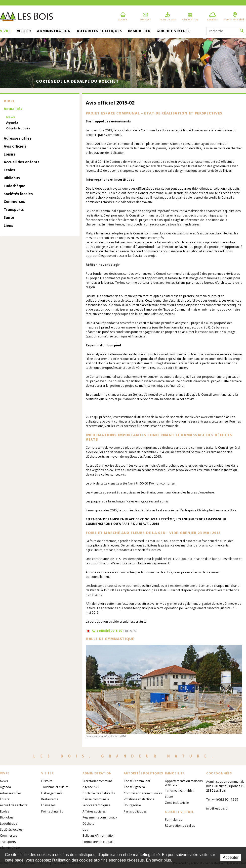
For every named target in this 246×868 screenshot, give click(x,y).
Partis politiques (135, 811)
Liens (8, 226)
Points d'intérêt (52, 811)
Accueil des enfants (22, 162)
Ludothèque (15, 186)
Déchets (88, 824)
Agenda (12, 123)
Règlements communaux (100, 817)
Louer (169, 797)
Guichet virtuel (173, 31)
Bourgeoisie (132, 805)
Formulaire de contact (98, 842)
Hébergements (52, 793)
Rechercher (242, 31)
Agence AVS (91, 787)
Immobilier (139, 31)
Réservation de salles (180, 826)
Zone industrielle (177, 803)
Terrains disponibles (180, 791)
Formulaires (173, 820)
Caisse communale (96, 799)
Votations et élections (139, 799)
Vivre (5, 31)
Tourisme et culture (55, 787)
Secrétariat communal (98, 781)
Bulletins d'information (99, 836)
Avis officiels (15, 146)
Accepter (231, 857)
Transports (14, 210)
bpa (85, 830)
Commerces (14, 202)
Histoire (47, 781)
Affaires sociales (94, 811)
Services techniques (96, 805)
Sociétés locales (18, 194)
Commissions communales (143, 793)
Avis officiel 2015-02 (114, 631)
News (11, 117)
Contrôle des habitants (99, 793)
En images (48, 805)
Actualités (13, 109)
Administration (54, 31)
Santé (9, 218)
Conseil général (135, 787)
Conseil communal (137, 781)
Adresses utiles (18, 138)
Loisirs (10, 154)
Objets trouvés (18, 128)
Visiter (24, 31)
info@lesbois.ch (217, 808)
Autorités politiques (99, 31)
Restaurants (50, 799)
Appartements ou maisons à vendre (184, 783)
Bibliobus (12, 178)
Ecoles (9, 170)
